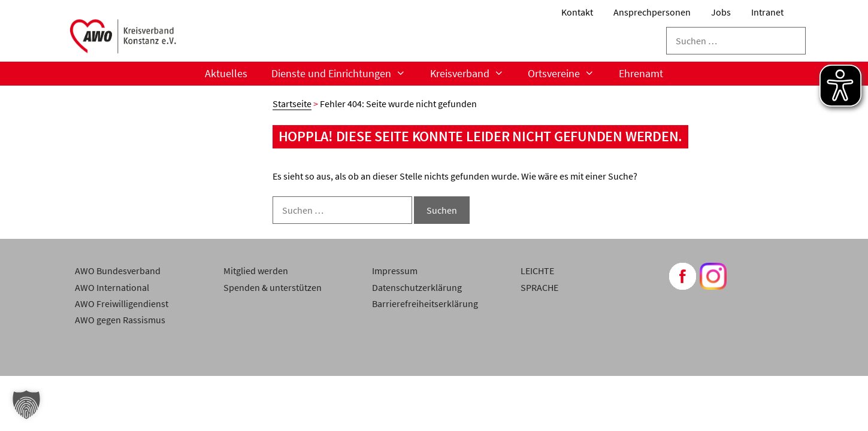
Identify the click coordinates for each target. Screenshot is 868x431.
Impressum (395, 271)
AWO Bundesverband (118, 271)
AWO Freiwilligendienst (122, 303)
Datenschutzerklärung (417, 287)
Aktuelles (226, 73)
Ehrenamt (641, 73)
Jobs (721, 12)
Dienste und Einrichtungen (344, 74)
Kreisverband (473, 74)
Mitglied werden (256, 271)
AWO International (112, 287)
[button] (26, 405)
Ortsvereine (567, 74)
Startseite (292, 104)
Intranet (767, 12)
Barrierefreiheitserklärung (425, 303)
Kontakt (577, 12)
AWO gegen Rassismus (120, 320)
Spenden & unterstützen (273, 287)
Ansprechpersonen (652, 12)
